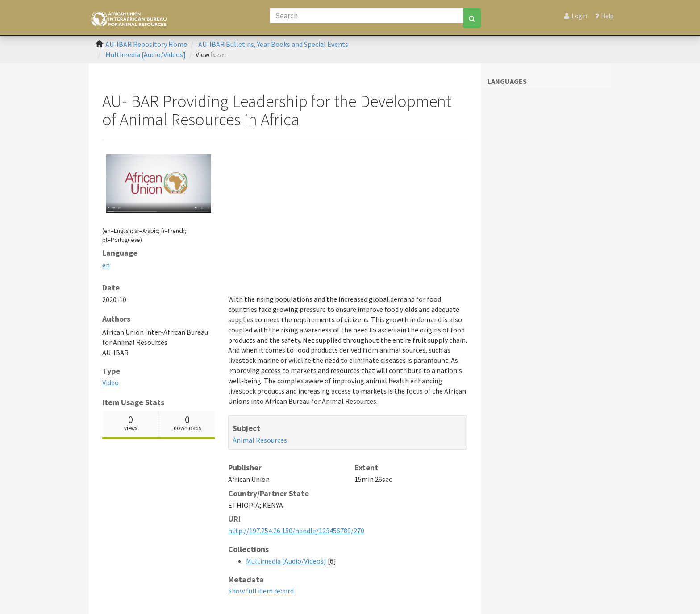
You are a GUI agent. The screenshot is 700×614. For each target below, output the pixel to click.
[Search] (367, 16)
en (106, 265)
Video (110, 382)
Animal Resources (260, 440)
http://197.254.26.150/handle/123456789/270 (296, 531)
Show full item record (261, 591)
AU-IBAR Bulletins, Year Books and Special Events (273, 44)
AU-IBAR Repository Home (146, 44)
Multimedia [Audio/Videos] (146, 54)
